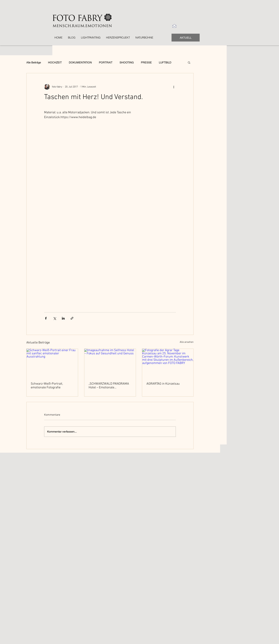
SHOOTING (127, 62)
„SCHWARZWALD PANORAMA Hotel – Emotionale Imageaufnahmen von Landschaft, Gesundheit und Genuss (109, 386)
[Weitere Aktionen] (174, 87)
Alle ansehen (187, 342)
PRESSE (146, 62)
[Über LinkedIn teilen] (63, 318)
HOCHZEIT (55, 62)
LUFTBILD (165, 62)
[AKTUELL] (186, 38)
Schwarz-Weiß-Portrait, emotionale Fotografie (47, 386)
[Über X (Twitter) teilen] (55, 318)
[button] (189, 62)
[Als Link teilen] (72, 318)
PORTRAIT (106, 62)
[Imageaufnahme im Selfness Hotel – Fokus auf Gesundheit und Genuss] (110, 363)
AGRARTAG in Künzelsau (163, 384)
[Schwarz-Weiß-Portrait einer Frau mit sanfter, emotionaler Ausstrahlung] (52, 363)
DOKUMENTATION (80, 62)
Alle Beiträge (34, 62)
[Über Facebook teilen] (46, 318)
